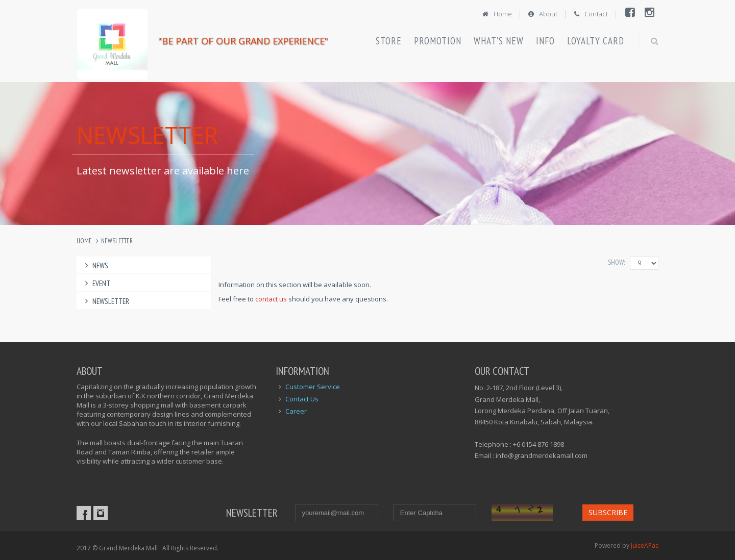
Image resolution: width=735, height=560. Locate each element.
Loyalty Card (596, 41)
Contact (590, 14)
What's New (499, 41)
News (95, 265)
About (542, 14)
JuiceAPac (645, 545)
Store (389, 41)
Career (296, 411)
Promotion (438, 41)
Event (96, 283)
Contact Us (302, 399)
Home (496, 14)
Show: (616, 262)
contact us (271, 299)
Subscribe (608, 512)
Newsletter (117, 241)
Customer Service (313, 387)
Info (545, 41)
